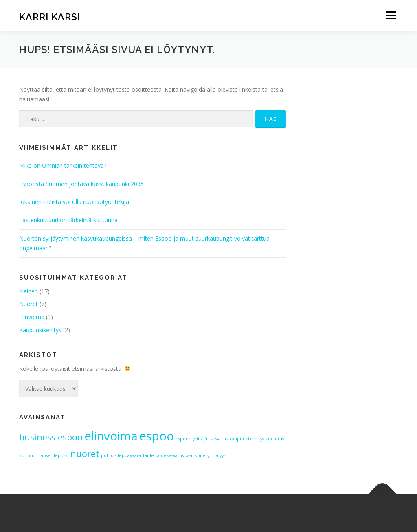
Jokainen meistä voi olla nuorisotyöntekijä (74, 202)
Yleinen (29, 291)
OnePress (210, 513)
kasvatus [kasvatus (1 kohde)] (219, 439)
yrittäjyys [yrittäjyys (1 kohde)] (216, 455)
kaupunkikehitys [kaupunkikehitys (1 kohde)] (247, 439)
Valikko (391, 15)
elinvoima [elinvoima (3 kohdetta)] (111, 436)
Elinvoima (32, 317)
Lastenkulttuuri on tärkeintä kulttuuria (68, 220)
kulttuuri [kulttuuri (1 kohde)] (29, 455)
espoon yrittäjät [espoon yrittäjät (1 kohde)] (192, 439)
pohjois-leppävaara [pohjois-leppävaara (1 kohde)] (121, 455)
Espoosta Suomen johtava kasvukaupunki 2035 (81, 184)
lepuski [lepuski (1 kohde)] (61, 455)
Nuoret (29, 304)
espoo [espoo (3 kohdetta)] (157, 436)
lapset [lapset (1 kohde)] (46, 455)
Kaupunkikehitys (40, 330)
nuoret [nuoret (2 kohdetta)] (85, 454)
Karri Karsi (50, 16)
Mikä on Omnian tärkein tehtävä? (63, 165)
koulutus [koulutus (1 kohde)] (275, 439)
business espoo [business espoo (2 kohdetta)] (51, 437)
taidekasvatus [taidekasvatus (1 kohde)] (170, 455)
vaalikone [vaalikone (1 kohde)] (195, 455)
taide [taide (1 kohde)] (148, 455)
